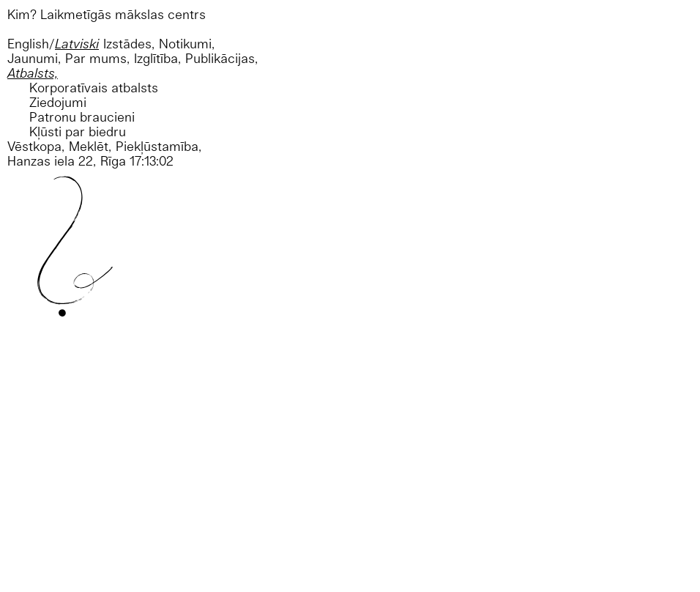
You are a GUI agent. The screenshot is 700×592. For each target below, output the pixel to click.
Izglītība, (157, 58)
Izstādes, (129, 44)
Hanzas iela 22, (52, 161)
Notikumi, (187, 44)
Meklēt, (90, 146)
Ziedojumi (58, 102)
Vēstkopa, (36, 146)
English (28, 44)
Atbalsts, (33, 73)
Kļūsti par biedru (78, 132)
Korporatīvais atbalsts (94, 88)
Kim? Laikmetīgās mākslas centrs (107, 14)
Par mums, (97, 58)
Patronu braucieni (82, 117)
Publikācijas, (221, 58)
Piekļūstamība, (159, 146)
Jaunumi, (34, 58)
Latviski (77, 44)
